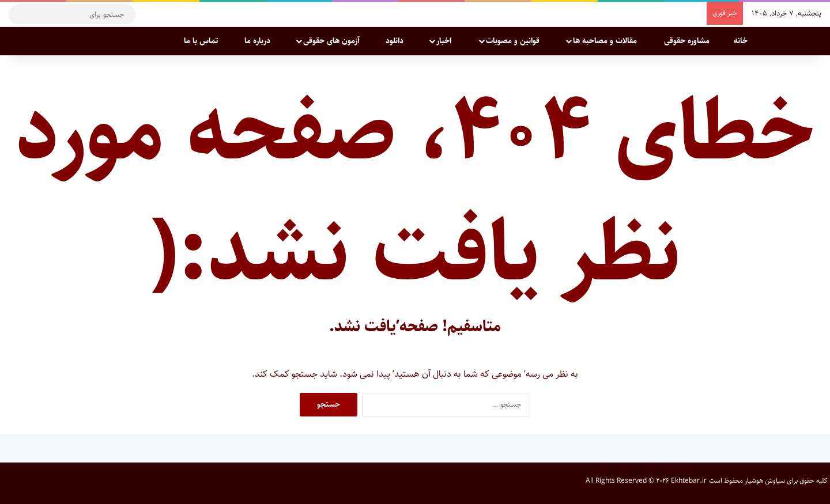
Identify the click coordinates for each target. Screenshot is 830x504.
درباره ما (263, 41)
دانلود (400, 41)
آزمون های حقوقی (336, 41)
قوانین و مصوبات (518, 41)
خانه (746, 41)
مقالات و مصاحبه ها (610, 41)
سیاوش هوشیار (765, 481)
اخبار (450, 41)
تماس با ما (206, 41)
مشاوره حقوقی (691, 41)
